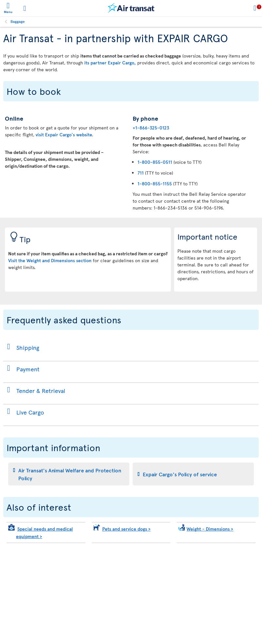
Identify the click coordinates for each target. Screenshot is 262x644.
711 (141, 173)
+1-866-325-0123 (151, 128)
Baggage (18, 21)
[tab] (69, 474)
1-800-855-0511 (155, 162)
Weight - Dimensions (210, 529)
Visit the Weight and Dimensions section (50, 260)
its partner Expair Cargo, (110, 63)
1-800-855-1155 (155, 184)
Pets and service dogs (126, 529)
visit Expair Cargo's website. (64, 135)
